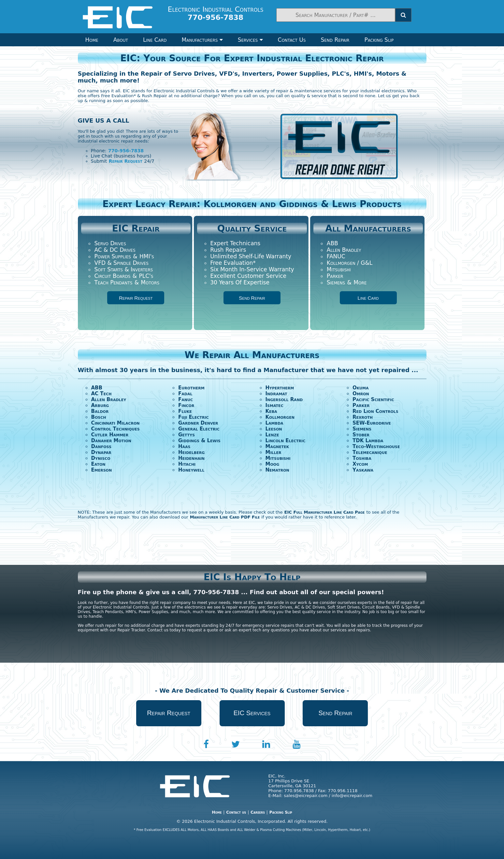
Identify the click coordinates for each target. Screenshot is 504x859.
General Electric (199, 429)
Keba (271, 411)
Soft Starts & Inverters (124, 269)
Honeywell (191, 470)
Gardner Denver (198, 423)
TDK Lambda (368, 441)
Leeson (274, 429)
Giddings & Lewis (199, 441)
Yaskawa (363, 470)
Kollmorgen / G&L (350, 263)
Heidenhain (191, 458)
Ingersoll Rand (284, 399)
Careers (258, 812)
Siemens (336, 282)
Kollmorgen (280, 417)
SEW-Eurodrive (372, 423)
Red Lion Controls (375, 411)
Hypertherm (280, 388)
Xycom (360, 464)
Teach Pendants (114, 282)
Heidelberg (191, 452)
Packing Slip (379, 40)
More (360, 282)
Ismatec (274, 405)
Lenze (272, 435)
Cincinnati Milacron (115, 423)
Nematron (277, 470)
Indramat (276, 394)
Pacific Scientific (373, 399)
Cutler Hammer (110, 435)
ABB (332, 243)
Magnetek (277, 446)
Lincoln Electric (286, 441)
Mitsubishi (339, 269)
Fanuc (186, 399)
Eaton (98, 464)
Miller (274, 452)
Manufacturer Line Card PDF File (225, 517)
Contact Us (292, 40)
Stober (361, 435)
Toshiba (362, 458)
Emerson (102, 470)
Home (92, 40)
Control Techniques (115, 429)
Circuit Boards (113, 276)
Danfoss (101, 446)
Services (250, 40)
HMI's (147, 256)
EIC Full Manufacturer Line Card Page (325, 512)
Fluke (185, 411)
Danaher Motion (111, 441)
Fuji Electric (194, 417)
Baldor (100, 411)
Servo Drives (110, 243)
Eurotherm (191, 388)
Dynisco (101, 458)
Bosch (99, 417)
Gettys (187, 435)
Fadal (185, 394)
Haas (184, 446)
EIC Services (252, 713)
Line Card (155, 40)
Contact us (236, 812)
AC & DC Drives (115, 250)
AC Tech (101, 394)
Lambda (274, 423)
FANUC (336, 256)
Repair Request (126, 161)
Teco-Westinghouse (376, 446)
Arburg (100, 405)
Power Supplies (113, 256)
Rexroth (363, 417)
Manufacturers (202, 40)
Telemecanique (370, 452)
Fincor (186, 405)
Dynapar (101, 452)
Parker (335, 276)
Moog (273, 464)
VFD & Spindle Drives (122, 263)
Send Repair (335, 40)
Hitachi (187, 464)
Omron (361, 394)
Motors (150, 282)
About (121, 40)
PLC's (146, 276)
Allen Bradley (344, 250)
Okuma (360, 388)
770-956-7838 (126, 151)
